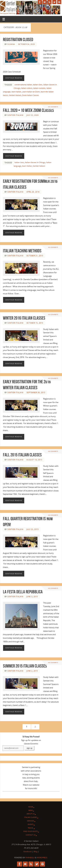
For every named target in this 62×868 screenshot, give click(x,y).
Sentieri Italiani (15, 95)
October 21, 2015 (35, 256)
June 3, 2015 (32, 597)
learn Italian (16, 92)
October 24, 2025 (26, 44)
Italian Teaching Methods (22, 251)
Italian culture (27, 88)
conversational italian (23, 85)
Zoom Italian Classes (30, 95)
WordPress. (42, 858)
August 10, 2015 (34, 460)
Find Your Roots (31, 831)
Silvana (11, 44)
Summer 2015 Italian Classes (25, 666)
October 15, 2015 (35, 323)
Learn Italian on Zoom (31, 92)
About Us (31, 814)
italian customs (39, 88)
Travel (31, 828)
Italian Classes (31, 817)
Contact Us (31, 835)
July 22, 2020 (33, 115)
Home (31, 807)
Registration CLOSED (18, 40)
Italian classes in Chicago (35, 162)
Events (31, 824)
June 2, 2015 (32, 671)
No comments (53, 107)
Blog (35, 852)
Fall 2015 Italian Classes (22, 455)
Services (31, 821)
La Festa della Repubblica (23, 592)
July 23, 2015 (33, 529)
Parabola (30, 858)
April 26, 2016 (33, 192)
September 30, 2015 (36, 392)
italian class (38, 85)
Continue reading (14, 78)
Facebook (27, 852)
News (31, 810)
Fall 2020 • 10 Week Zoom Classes (28, 110)
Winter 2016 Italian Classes (24, 318)
